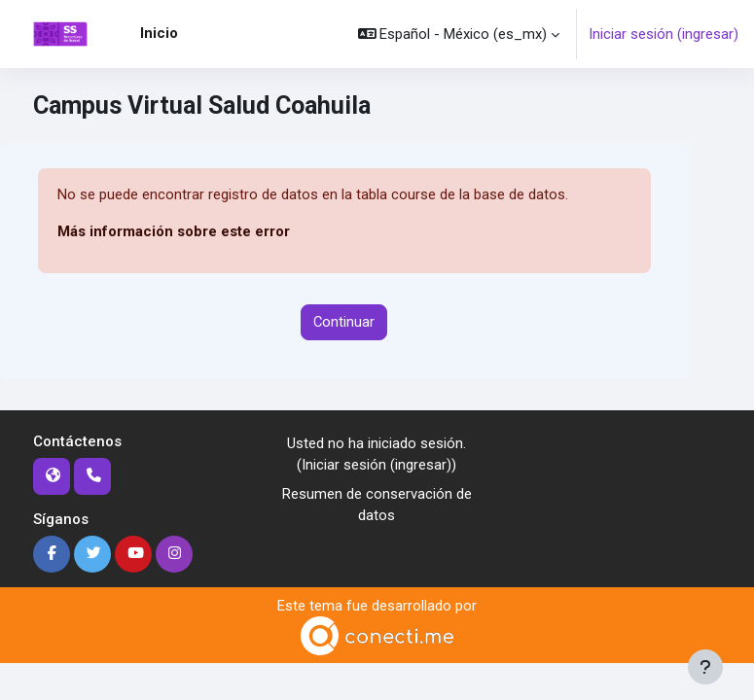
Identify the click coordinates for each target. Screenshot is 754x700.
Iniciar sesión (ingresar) (664, 34)
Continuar (344, 322)
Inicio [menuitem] (159, 33)
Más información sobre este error (174, 231)
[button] (459, 34)
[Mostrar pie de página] (705, 667)
